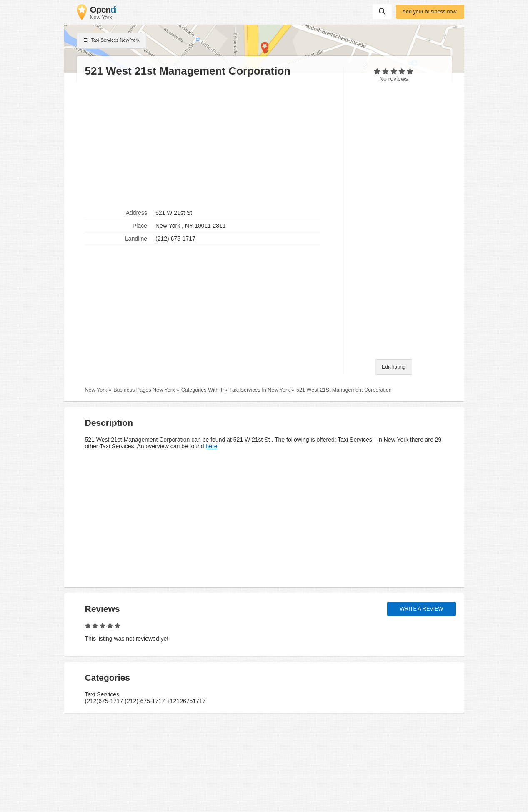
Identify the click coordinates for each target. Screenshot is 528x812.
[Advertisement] (210, 142)
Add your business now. (430, 12)
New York (96, 390)
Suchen (382, 11)
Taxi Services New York (111, 41)
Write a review (421, 609)
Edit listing (394, 367)
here (212, 446)
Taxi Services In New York (260, 390)
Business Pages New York (144, 390)
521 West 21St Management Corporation (344, 390)
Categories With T (202, 390)
